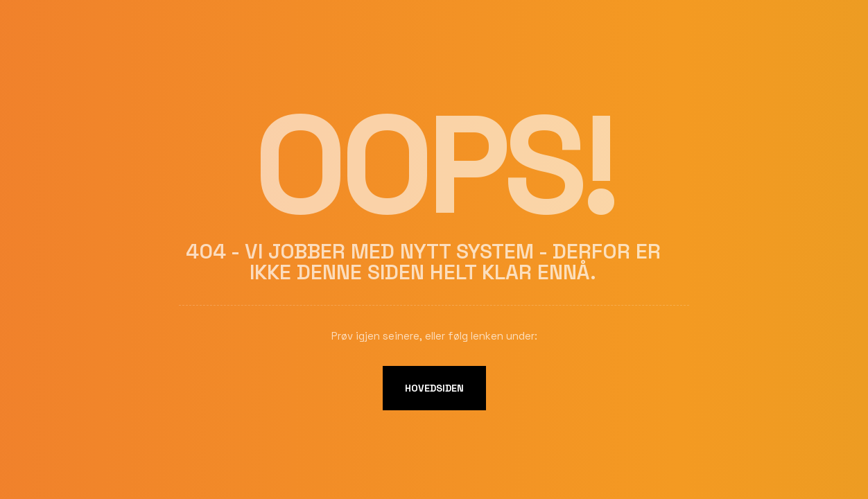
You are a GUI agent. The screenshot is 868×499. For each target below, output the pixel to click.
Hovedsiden (434, 388)
